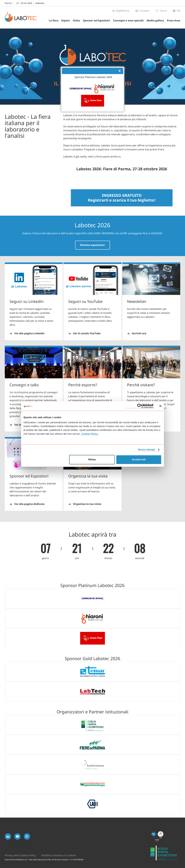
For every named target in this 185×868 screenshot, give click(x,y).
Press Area (174, 21)
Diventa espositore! (93, 245)
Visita (76, 21)
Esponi (66, 21)
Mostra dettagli (146, 450)
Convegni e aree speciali (128, 21)
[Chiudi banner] (160, 406)
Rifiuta (92, 460)
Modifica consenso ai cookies (59, 855)
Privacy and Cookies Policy (20, 855)
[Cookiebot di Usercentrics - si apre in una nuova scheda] (140, 406)
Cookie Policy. (90, 434)
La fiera (54, 21)
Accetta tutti (139, 460)
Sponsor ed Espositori (96, 21)
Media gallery (155, 21)
